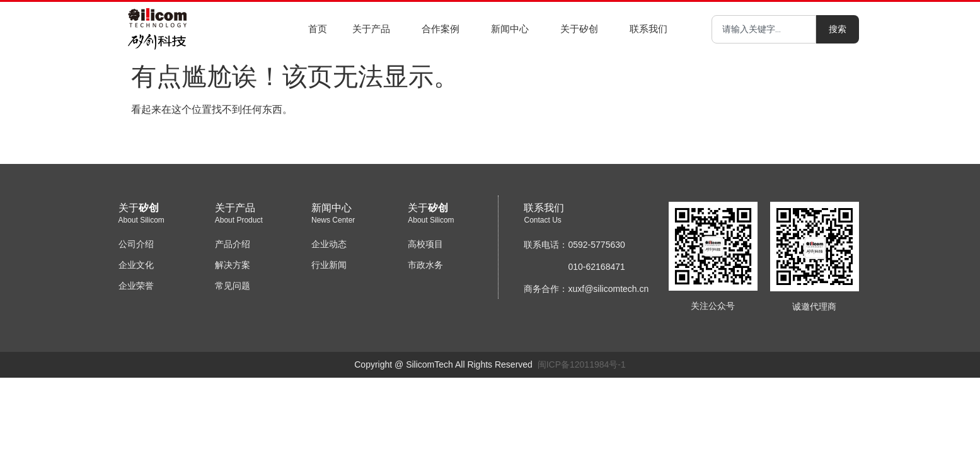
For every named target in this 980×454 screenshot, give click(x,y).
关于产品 (374, 29)
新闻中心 (513, 29)
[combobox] (764, 29)
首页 (318, 29)
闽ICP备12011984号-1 (582, 364)
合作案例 (444, 29)
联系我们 (652, 29)
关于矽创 (582, 29)
